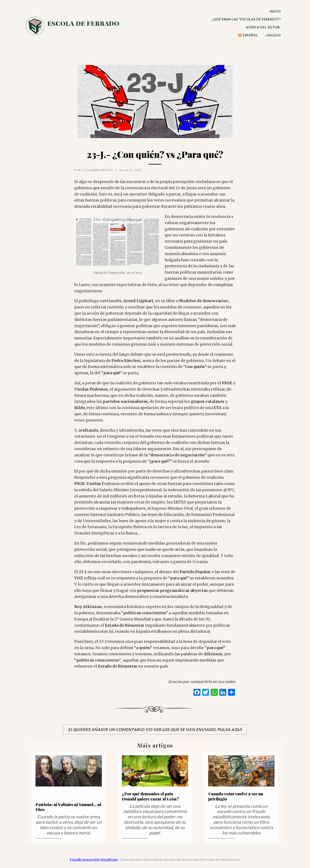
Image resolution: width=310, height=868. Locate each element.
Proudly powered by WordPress (94, 860)
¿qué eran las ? (246, 19)
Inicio (275, 11)
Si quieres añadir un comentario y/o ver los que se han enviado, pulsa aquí (155, 729)
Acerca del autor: (263, 27)
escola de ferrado (83, 23)
